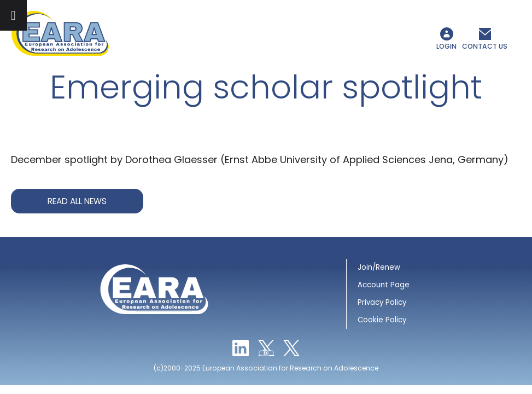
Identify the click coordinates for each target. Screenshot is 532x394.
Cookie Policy (382, 320)
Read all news (77, 201)
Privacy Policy (382, 302)
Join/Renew (379, 267)
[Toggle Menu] (13, 15)
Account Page (384, 285)
